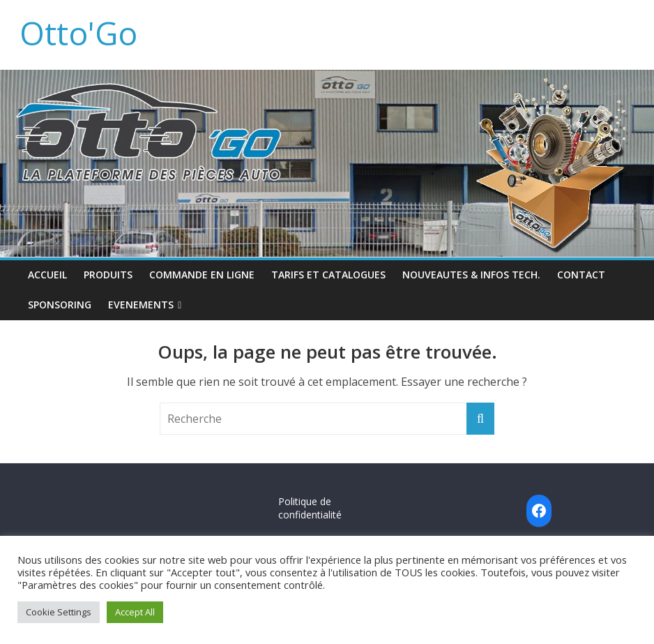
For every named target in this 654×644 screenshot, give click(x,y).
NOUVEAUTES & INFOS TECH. (471, 275)
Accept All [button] (135, 612)
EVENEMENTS (141, 305)
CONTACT (581, 275)
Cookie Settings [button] (59, 612)
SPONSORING (60, 305)
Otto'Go (78, 33)
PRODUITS (108, 275)
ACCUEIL (47, 275)
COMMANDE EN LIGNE (202, 275)
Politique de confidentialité (310, 508)
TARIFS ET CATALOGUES (328, 275)
